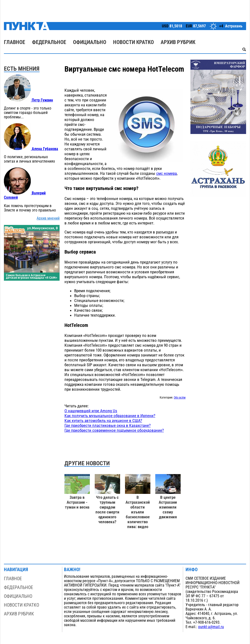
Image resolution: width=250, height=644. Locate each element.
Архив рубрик (178, 42)
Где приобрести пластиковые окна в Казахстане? (108, 425)
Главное (15, 42)
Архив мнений (48, 218)
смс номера (167, 173)
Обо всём (180, 398)
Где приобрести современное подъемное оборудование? (114, 430)
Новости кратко (133, 42)
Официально (90, 42)
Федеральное (49, 42)
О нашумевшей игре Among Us (91, 411)
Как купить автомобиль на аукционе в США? (103, 421)
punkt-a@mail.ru (211, 627)
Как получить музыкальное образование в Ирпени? (110, 416)
